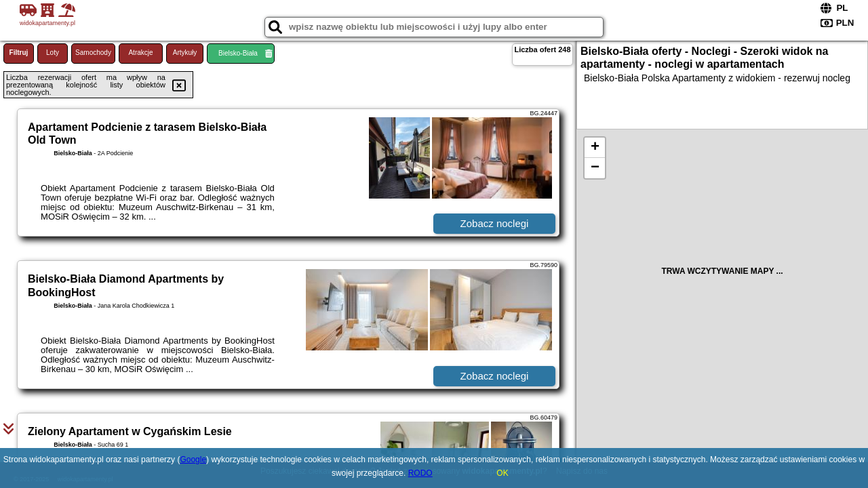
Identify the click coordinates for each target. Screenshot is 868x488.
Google (193, 460)
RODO (420, 473)
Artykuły (185, 53)
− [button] (595, 168)
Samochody (93, 53)
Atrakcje (140, 53)
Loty (53, 53)
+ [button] (595, 148)
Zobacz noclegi (495, 223)
